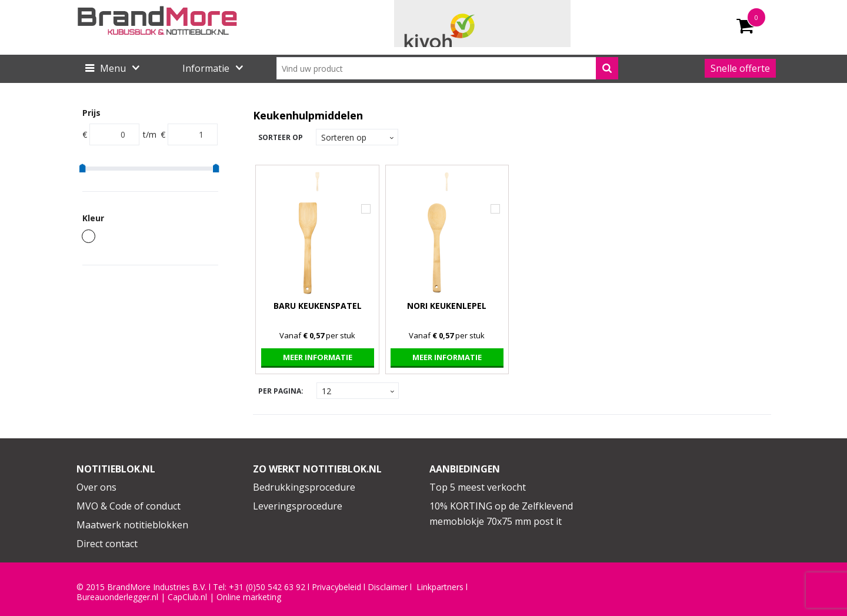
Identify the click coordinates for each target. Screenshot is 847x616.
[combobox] (447, 68)
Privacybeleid (336, 587)
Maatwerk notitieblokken (132, 525)
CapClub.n (186, 597)
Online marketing (249, 597)
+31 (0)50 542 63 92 (267, 587)
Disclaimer (388, 587)
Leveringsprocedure (298, 506)
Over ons (96, 487)
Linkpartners (440, 587)
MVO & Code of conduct (129, 506)
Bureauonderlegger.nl (117, 597)
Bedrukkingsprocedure (304, 487)
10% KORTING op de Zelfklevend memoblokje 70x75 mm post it (501, 514)
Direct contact (107, 544)
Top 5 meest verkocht (478, 487)
